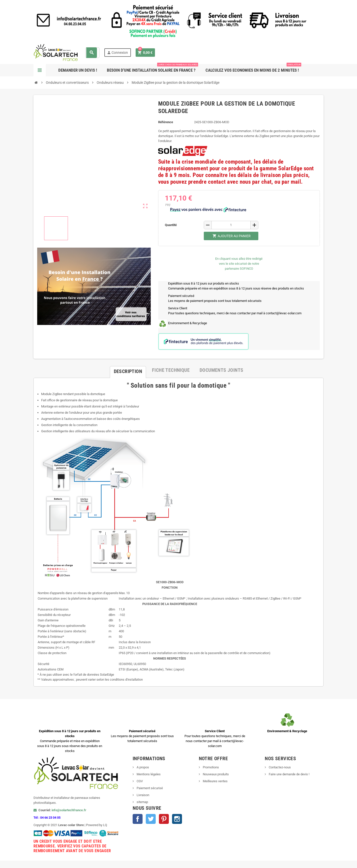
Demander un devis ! (78, 70)
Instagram (177, 819)
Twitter (151, 819)
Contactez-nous (279, 767)
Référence (166, 122)
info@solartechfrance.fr (69, 810)
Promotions (210, 767)
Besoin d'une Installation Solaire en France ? (152, 68)
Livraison (143, 795)
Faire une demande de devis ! (289, 774)
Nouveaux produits (215, 774)
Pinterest (164, 819)
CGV (139, 781)
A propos (142, 767)
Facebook (138, 819)
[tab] (128, 370)
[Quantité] (231, 225)
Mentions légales (148, 774)
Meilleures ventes (215, 781)
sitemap (142, 802)
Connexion (117, 53)
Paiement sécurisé (149, 788)
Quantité (171, 225)
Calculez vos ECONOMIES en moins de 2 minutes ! (253, 68)
